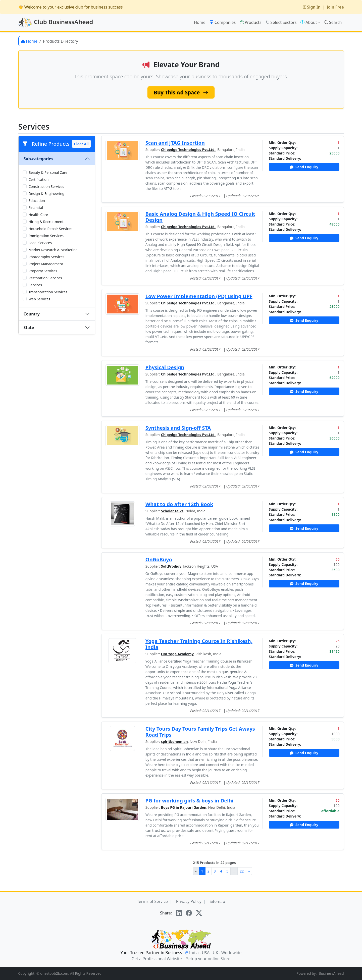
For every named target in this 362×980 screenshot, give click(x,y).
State (29, 328)
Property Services (43, 271)
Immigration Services (46, 236)
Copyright (27, 973)
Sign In (311, 7)
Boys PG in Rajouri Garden (184, 807)
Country (32, 314)
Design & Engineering (47, 194)
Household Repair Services (51, 229)
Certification (39, 179)
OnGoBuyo (159, 559)
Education (37, 201)
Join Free (335, 7)
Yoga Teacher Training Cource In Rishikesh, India (199, 644)
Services (35, 285)
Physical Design (165, 367)
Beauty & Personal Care (48, 172)
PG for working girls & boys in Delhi (189, 801)
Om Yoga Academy (177, 654)
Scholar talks (172, 511)
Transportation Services (48, 292)
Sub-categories (38, 159)
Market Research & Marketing (53, 250)
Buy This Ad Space (181, 92)
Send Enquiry (304, 167)
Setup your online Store (208, 959)
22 (242, 871)
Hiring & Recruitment (46, 222)
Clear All (81, 144)
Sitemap (218, 901)
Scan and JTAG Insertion (175, 143)
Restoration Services (45, 278)
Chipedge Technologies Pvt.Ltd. (188, 150)
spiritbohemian (174, 742)
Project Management (46, 264)
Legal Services (40, 243)
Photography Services (47, 257)
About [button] (309, 22)
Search (333, 22)
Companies (223, 22)
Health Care (38, 215)
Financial (36, 208)
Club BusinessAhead (56, 23)
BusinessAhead (331, 973)
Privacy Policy (189, 901)
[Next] (249, 871)
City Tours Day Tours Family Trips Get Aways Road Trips (200, 732)
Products (251, 22)
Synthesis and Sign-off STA (178, 428)
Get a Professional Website (157, 959)
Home (200, 22)
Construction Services (46, 186)
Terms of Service (152, 901)
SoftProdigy (171, 566)
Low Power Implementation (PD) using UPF (199, 296)
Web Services (39, 299)
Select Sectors (281, 22)
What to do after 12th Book (179, 504)
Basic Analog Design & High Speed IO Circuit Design (200, 217)
